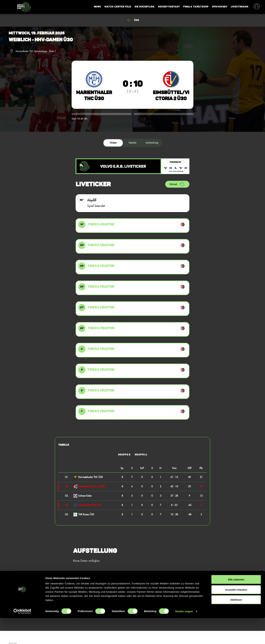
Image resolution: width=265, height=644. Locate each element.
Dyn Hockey (220, 7)
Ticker (113, 143)
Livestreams (240, 7)
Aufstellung (152, 143)
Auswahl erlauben (236, 616)
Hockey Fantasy (169, 7)
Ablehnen (236, 626)
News (97, 7)
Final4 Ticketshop (196, 7)
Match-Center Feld (118, 7)
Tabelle (132, 143)
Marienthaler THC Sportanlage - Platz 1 (36, 51)
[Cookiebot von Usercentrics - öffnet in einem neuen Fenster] (22, 637)
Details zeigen (184, 637)
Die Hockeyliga (145, 7)
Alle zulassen (236, 605)
